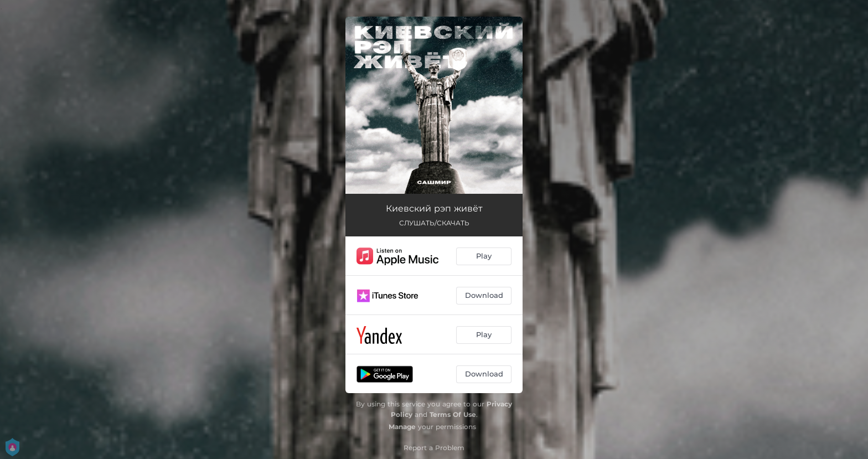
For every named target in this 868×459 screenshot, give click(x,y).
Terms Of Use (453, 414)
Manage (402, 427)
